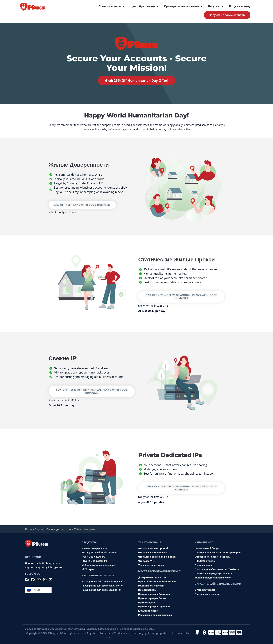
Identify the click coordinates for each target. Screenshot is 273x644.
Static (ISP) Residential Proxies (100, 553)
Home (29, 529)
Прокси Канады (147, 590)
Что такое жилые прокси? (153, 548)
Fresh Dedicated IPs (93, 557)
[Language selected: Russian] (38, 590)
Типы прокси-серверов (152, 565)
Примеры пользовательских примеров (218, 553)
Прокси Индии (147, 603)
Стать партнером (205, 590)
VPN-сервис (89, 569)
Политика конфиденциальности (214, 574)
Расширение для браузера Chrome (102, 586)
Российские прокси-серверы (155, 615)
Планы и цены (203, 565)
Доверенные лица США (152, 577)
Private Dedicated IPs (94, 561)
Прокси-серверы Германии (154, 607)
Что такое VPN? (147, 561)
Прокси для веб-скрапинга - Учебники (217, 569)
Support (40, 529)
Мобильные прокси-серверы (99, 565)
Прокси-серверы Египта (152, 598)
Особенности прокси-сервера (212, 557)
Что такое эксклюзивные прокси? (158, 557)
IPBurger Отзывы (205, 561)
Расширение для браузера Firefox (102, 590)
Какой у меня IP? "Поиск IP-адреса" (102, 582)
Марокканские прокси (151, 586)
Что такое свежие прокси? (153, 553)
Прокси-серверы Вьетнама (154, 594)
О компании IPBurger (207, 548)
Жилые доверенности (94, 548)
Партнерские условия (208, 594)
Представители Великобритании (157, 582)
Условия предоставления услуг (213, 578)
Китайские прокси (149, 611)
